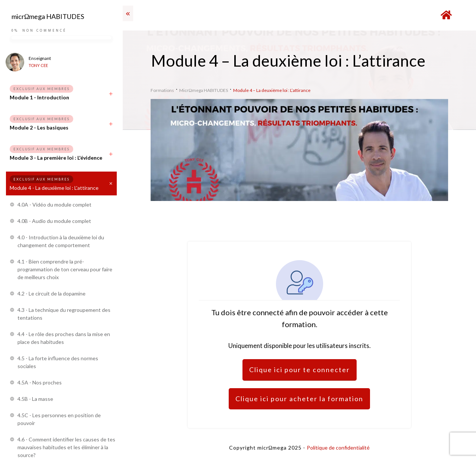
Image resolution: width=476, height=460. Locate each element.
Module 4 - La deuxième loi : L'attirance (54, 188)
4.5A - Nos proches (40, 382)
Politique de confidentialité (338, 448)
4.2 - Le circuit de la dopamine (52, 293)
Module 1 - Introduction (39, 97)
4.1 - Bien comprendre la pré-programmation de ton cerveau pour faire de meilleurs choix (65, 269)
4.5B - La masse (35, 399)
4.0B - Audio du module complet (54, 221)
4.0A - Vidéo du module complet (54, 205)
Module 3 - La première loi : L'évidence (56, 158)
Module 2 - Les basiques (39, 127)
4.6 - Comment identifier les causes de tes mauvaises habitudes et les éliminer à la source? (66, 447)
